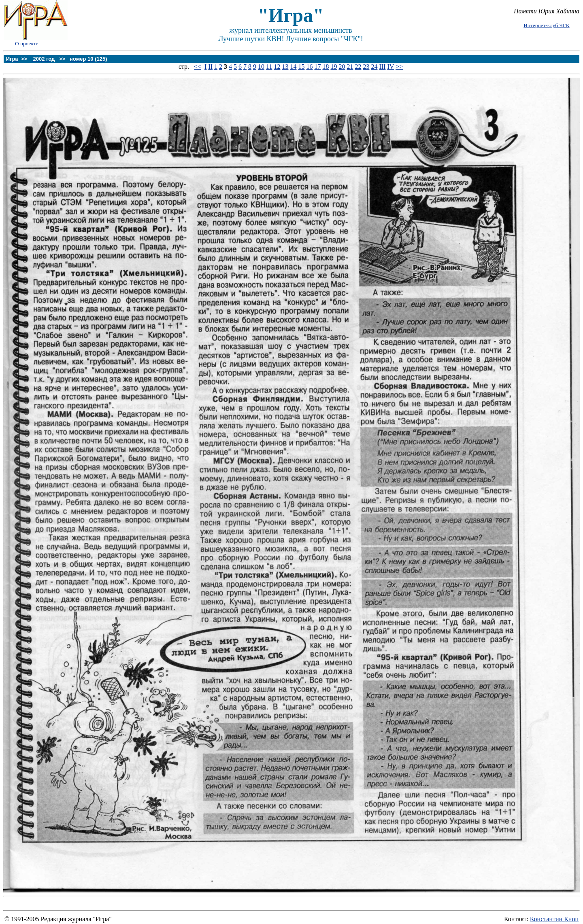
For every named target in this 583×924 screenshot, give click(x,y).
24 (374, 67)
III (382, 67)
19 (334, 67)
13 (285, 67)
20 (342, 67)
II (210, 67)
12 (277, 67)
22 (358, 67)
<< (198, 67)
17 (317, 67)
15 (301, 67)
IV (390, 67)
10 (261, 67)
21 (350, 67)
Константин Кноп (554, 919)
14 (293, 67)
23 (366, 67)
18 (326, 67)
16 (309, 67)
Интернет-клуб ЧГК (546, 25)
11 (269, 67)
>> (399, 67)
